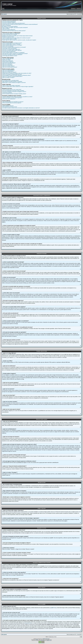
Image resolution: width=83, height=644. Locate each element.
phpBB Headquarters (46, 639)
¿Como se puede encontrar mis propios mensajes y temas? (14, 94)
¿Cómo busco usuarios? (7, 93)
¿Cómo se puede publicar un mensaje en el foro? (12, 43)
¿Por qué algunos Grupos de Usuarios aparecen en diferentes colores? (17, 75)
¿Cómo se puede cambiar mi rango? (10, 39)
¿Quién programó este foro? (8, 106)
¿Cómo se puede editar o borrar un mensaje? (11, 44)
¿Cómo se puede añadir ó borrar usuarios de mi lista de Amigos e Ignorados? (18, 87)
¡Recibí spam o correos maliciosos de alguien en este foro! (14, 83)
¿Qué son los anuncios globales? (9, 63)
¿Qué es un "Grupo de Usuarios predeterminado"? (12, 76)
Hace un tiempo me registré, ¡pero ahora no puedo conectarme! (15, 28)
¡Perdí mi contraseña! (7, 25)
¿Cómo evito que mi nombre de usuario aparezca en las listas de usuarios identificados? (20, 24)
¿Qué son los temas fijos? (7, 65)
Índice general (4, 14)
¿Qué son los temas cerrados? (8, 66)
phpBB (37, 640)
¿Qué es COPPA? (6, 29)
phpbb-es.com (49, 640)
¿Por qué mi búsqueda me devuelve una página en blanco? (14, 92)
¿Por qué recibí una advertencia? (9, 51)
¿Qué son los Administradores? (8, 70)
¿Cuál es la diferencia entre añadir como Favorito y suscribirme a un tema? (17, 97)
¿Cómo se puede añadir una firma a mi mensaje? (12, 45)
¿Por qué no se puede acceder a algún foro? (11, 49)
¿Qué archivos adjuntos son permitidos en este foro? (13, 102)
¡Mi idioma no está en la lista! (8, 37)
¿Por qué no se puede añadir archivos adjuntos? (12, 50)
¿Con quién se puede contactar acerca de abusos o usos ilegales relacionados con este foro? (21, 108)
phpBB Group (54, 608)
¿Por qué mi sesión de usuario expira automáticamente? (14, 23)
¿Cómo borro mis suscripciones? (9, 99)
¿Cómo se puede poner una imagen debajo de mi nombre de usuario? (16, 38)
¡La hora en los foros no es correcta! (9, 35)
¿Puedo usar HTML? (6, 60)
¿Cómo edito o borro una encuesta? (9, 48)
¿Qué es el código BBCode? (8, 59)
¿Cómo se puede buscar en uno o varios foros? (12, 90)
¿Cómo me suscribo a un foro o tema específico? (12, 98)
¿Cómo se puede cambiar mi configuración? (11, 34)
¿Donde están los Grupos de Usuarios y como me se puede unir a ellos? (17, 73)
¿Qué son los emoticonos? (8, 61)
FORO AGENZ (8, 4)
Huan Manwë (43, 640)
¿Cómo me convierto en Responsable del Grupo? (12, 74)
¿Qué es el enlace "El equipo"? (8, 77)
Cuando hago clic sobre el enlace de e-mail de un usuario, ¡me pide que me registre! (19, 40)
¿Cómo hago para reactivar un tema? (10, 56)
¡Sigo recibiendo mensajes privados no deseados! (12, 81)
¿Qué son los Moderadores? (8, 71)
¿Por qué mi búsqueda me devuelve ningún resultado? (13, 91)
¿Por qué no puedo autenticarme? (9, 21)
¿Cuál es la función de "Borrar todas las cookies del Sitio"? (14, 31)
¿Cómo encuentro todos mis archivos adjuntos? (12, 103)
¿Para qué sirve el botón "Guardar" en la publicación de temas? (15, 54)
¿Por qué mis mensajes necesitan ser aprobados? (12, 55)
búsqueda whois (28, 623)
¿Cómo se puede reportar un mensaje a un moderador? (13, 53)
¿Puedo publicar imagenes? (8, 62)
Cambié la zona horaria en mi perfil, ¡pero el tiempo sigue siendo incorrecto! (17, 36)
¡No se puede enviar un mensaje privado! (10, 80)
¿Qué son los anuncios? (7, 64)
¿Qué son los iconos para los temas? (10, 67)
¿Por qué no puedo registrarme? (9, 30)
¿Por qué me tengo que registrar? (9, 22)
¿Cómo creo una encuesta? (8, 46)
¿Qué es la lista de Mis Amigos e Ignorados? (11, 86)
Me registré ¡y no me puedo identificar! (10, 26)
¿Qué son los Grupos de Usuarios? (9, 72)
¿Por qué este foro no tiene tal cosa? (10, 107)
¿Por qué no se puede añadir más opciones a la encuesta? (14, 47)
